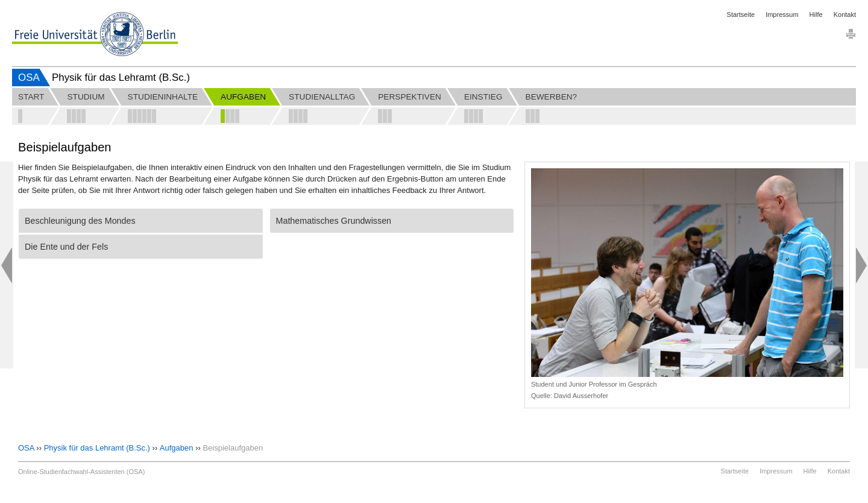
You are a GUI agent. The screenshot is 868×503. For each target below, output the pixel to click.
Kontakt (845, 14)
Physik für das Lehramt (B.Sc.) (97, 448)
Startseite (741, 14)
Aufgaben (177, 448)
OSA (29, 78)
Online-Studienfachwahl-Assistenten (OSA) (81, 472)
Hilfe (816, 14)
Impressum (782, 14)
